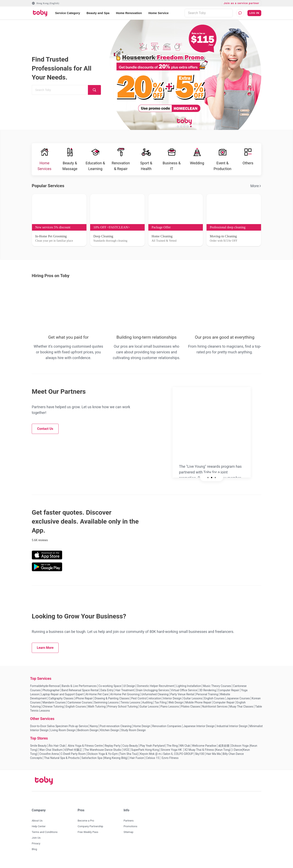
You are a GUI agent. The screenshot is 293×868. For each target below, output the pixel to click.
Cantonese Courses (80, 705)
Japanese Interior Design (199, 729)
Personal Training (207, 697)
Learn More (45, 651)
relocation (155, 701)
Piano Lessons (170, 709)
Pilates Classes (191, 709)
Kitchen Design (110, 733)
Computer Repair (229, 693)
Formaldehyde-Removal (45, 689)
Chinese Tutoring (53, 709)
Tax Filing (160, 705)
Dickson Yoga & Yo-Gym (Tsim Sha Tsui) (113, 757)
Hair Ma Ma (213, 757)
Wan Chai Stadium (51, 753)
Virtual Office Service (184, 693)
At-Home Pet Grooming (125, 697)
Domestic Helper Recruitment (156, 689)
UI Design (129, 689)
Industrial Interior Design (232, 729)
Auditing (148, 705)
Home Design (142, 729)
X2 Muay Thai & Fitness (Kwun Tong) (207, 753)
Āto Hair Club (57, 749)
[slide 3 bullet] (184, 126)
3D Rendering (207, 693)
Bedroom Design (88, 733)
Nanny (94, 729)
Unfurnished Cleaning (155, 697)
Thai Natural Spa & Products (62, 761)
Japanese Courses (238, 701)
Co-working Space (110, 689)
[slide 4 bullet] (188, 126)
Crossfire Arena (49, 757)
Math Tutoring (97, 709)
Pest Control (139, 701)
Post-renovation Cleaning (116, 729)
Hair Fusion (137, 761)
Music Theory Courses (217, 689)
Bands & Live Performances (79, 689)
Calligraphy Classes (61, 701)
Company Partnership (90, 829)
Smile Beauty (38, 749)
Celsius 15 (153, 761)
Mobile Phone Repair (198, 705)
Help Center (39, 829)
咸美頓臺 (224, 749)
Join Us (36, 841)
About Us (37, 823)
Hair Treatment (125, 693)
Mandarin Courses (54, 705)
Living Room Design (63, 733)
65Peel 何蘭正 (73, 753)
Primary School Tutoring (123, 709)
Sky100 (200, 757)
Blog (34, 852)
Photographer (51, 693)
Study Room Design (133, 733)
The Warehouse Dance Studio (103, 753)
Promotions (130, 829)
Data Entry (107, 693)
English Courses (214, 701)
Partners (128, 823)
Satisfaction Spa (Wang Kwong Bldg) (105, 761)
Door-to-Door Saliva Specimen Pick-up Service (59, 729)
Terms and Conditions (45, 835)
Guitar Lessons (193, 701)
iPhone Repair (84, 701)
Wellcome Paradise (204, 749)
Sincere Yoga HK (172, 753)
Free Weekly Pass (88, 835)
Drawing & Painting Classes (112, 701)
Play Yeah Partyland (152, 749)
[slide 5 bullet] (191, 126)
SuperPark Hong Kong (145, 753)
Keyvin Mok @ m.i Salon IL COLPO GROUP (167, 757)
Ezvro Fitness (170, 761)
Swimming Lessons (106, 705)
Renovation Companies (167, 729)
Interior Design (172, 701)
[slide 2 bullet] (181, 126)
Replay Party (113, 749)
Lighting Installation (189, 689)
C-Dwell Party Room (73, 757)
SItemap (128, 835)
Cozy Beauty (130, 749)
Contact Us (45, 432)
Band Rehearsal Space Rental (80, 693)
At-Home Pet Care (97, 697)
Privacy (36, 846)
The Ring (172, 749)
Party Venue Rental (182, 697)
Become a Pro (86, 823)
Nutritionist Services (215, 709)
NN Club (185, 749)
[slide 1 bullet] (178, 126)
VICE (126, 753)
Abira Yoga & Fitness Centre (85, 749)
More (256, 189)
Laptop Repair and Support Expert (62, 697)
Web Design (176, 705)
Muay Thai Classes (241, 709)
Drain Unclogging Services (152, 693)
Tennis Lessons (131, 705)
